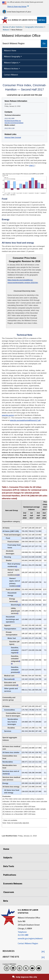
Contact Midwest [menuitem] (11, 75)
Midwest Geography (12, 56)
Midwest (6, 30)
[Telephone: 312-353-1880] (33, 934)
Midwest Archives (11, 69)
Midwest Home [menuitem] (10, 51)
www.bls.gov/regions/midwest (14, 123)
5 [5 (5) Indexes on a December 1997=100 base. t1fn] (14, 679)
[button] (43, 952)
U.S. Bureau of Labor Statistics (23, 20)
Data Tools (9, 866)
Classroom (9, 892)
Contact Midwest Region (28, 943)
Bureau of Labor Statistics (13, 27)
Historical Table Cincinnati (13, 137)
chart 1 (32, 165)
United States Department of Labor (17, 12)
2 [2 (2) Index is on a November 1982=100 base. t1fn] (19, 575)
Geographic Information (34, 27)
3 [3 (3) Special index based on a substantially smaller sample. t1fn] (18, 653)
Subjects (8, 858)
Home (6, 849)
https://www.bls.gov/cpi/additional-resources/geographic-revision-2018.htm (23, 281)
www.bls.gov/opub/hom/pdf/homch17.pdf (25, 420)
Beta (6, 901)
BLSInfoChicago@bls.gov (13, 121)
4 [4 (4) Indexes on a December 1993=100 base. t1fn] (12, 664)
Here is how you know (17, 6)
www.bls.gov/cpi (8, 415)
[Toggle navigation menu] (42, 20)
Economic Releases (13, 884)
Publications (10, 875)
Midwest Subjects (11, 63)
